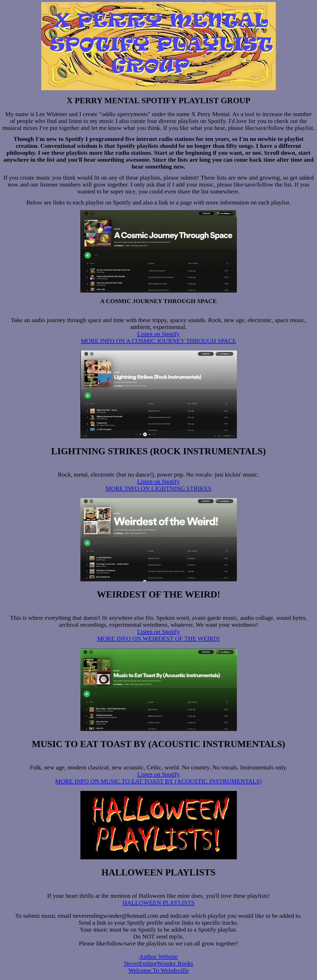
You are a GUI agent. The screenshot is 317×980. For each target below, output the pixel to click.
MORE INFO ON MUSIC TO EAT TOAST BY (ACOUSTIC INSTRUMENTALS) (158, 781)
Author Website (158, 956)
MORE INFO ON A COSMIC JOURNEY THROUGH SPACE (159, 341)
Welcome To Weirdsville (158, 970)
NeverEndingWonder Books (159, 963)
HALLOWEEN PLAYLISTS (158, 903)
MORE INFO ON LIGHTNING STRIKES (158, 488)
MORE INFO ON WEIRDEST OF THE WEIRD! (158, 638)
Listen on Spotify (159, 334)
